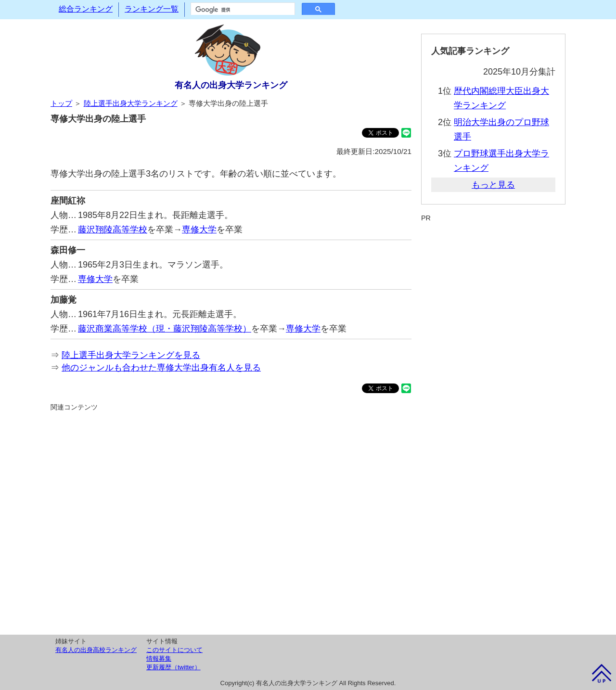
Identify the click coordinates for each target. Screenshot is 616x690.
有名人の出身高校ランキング (96, 650)
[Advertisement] (231, 522)
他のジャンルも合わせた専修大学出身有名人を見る (161, 368)
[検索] (242, 10)
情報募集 (159, 658)
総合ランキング (86, 9)
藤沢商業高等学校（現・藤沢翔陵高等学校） (165, 329)
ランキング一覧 (152, 9)
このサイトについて (174, 650)
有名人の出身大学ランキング (231, 85)
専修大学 (199, 230)
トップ (61, 103)
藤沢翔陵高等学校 (113, 230)
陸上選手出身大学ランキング (131, 103)
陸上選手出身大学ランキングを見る (131, 355)
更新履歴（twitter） (173, 667)
